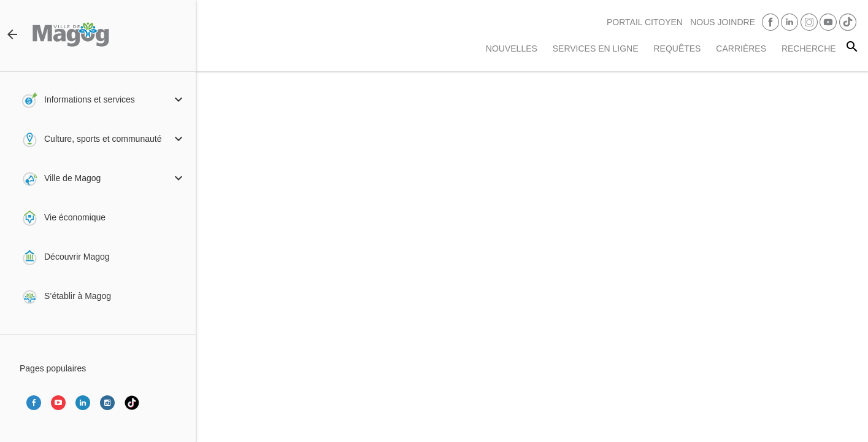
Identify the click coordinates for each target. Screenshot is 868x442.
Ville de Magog (72, 178)
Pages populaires (53, 368)
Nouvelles (512, 48)
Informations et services (90, 99)
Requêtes (677, 48)
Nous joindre (723, 22)
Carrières (741, 48)
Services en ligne (596, 48)
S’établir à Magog (78, 296)
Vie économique (75, 217)
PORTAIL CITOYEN (645, 22)
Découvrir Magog (77, 257)
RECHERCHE (809, 48)
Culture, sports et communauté (103, 139)
